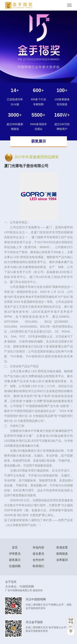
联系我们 (38, 566)
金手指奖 (11, 582)
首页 (15, 547)
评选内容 (38, 547)
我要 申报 (71, 621)
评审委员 (15, 554)
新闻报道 (62, 554)
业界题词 (62, 560)
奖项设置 (62, 547)
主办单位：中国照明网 (20, 587)
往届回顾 (15, 566)
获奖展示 (15, 560)
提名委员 (38, 554)
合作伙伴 (38, 560)
